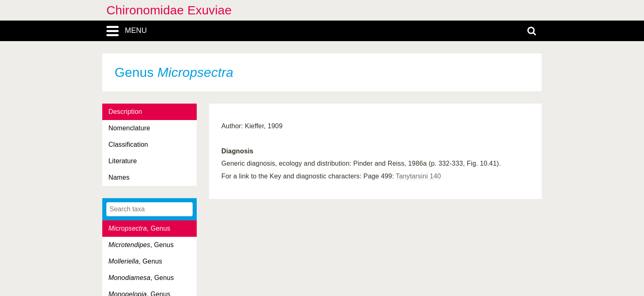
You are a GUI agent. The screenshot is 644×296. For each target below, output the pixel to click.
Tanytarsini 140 (419, 176)
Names (119, 177)
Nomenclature (129, 128)
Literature (123, 161)
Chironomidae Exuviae (169, 10)
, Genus (139, 228)
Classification (128, 145)
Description (125, 112)
